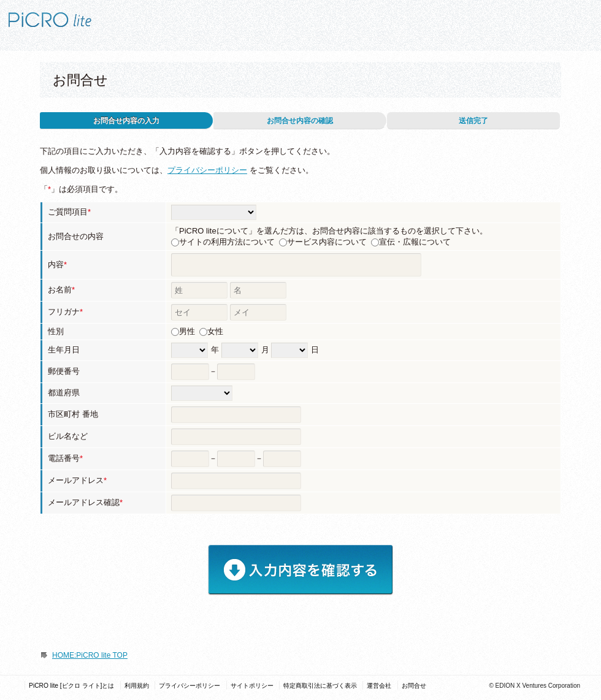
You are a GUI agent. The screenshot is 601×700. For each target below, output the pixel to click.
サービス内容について (327, 242)
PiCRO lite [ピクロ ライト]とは (71, 686)
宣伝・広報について (415, 242)
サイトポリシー (252, 686)
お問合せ (414, 686)
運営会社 (379, 686)
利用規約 (137, 686)
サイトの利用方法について (227, 242)
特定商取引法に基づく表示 (320, 686)
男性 (187, 331)
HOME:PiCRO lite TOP (90, 655)
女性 (215, 331)
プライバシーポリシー (207, 170)
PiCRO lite (71, 14)
